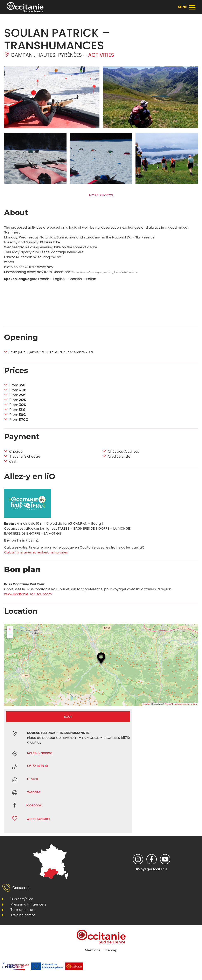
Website (34, 792)
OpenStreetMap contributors (181, 704)
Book (68, 717)
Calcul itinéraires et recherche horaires (36, 552)
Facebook (34, 805)
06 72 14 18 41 (38, 766)
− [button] (10, 635)
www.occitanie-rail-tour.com (28, 594)
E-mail (33, 779)
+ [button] (10, 629)
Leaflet (147, 704)
